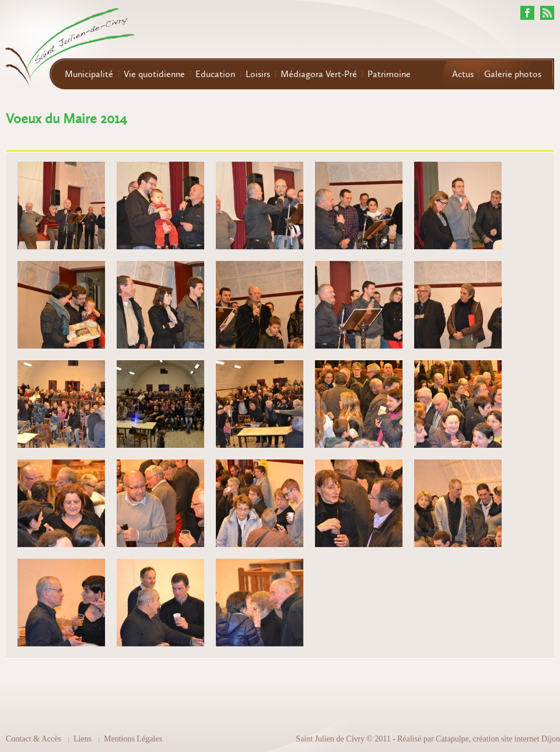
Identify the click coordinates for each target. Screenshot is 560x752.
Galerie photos (513, 74)
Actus (463, 74)
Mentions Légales (133, 739)
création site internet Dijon (516, 739)
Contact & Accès (34, 739)
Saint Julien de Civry (330, 739)
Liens (83, 739)
